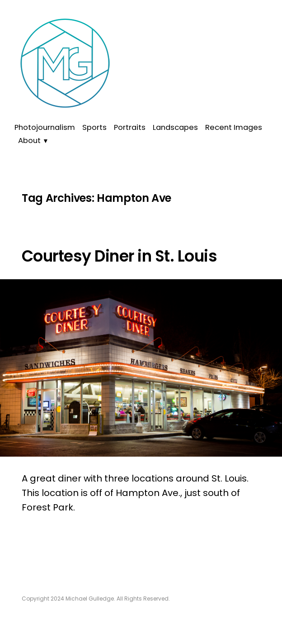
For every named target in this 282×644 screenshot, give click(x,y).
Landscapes (175, 127)
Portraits (130, 127)
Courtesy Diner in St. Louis (119, 256)
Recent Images (234, 127)
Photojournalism (45, 127)
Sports (94, 127)
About (29, 141)
